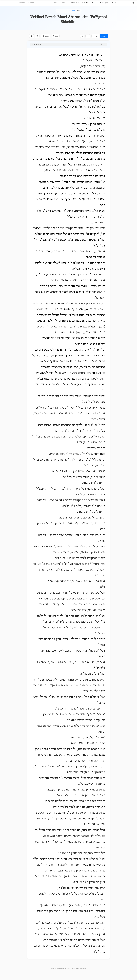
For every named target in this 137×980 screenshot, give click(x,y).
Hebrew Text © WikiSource (78, 969)
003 (69, 11)
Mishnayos (104, 3)
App (55, 36)
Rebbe (95, 3)
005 (74, 11)
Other (114, 3)
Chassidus (75, 3)
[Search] (133, 3)
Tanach (56, 3)
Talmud (65, 3)
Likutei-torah (61, 11)
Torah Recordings (27, 3)
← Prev (95, 36)
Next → (104, 36)
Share (45, 36)
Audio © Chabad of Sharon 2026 (60, 969)
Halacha (86, 3)
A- (82, 36)
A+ (88, 36)
